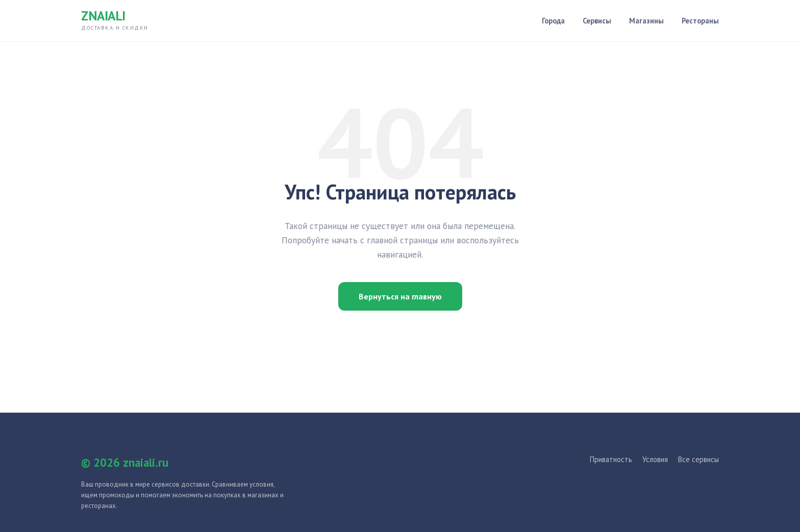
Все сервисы (698, 459)
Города (553, 21)
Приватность (611, 459)
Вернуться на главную (400, 296)
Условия (655, 459)
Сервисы (597, 21)
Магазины (646, 21)
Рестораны (700, 21)
